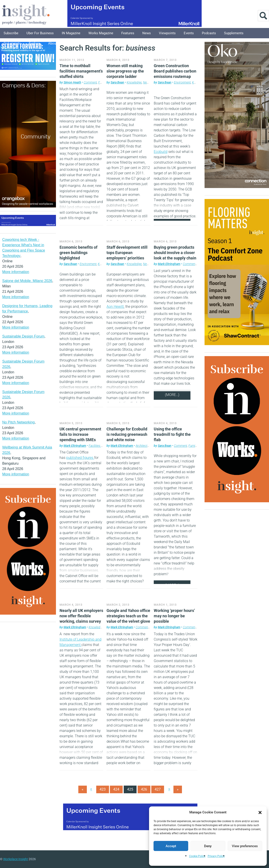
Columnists (12, 43)
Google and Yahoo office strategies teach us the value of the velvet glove (128, 616)
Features (128, 33)
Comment (90, 82)
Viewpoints (167, 33)
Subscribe (11, 33)
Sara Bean (117, 82)
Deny (208, 846)
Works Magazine (101, 33)
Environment (182, 82)
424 (116, 789)
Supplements (234, 33)
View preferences (245, 846)
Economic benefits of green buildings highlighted (78, 253)
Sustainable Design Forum (23, 336)
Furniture (194, 446)
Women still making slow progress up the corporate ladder (125, 71)
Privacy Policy (216, 856)
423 (103, 789)
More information (16, 272)
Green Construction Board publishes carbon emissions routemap (175, 71)
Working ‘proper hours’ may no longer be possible (174, 616)
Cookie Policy (197, 856)
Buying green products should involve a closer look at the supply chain (175, 253)
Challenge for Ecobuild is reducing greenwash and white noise (127, 434)
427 (158, 789)
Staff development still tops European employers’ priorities (127, 253)
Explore (34, 43)
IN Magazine (71, 33)
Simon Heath (72, 82)
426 (144, 789)
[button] (260, 812)
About (53, 43)
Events (189, 33)
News (147, 33)
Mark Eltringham (169, 264)
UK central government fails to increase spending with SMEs (80, 434)
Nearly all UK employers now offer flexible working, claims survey (81, 616)
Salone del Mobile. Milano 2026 (27, 281)
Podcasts (209, 33)
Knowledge (134, 82)
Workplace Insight (16, 859)
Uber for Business (40, 33)
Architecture (144, 446)
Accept (171, 846)
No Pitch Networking (18, 422)
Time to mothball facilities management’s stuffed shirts (81, 71)
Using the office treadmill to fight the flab (172, 434)
